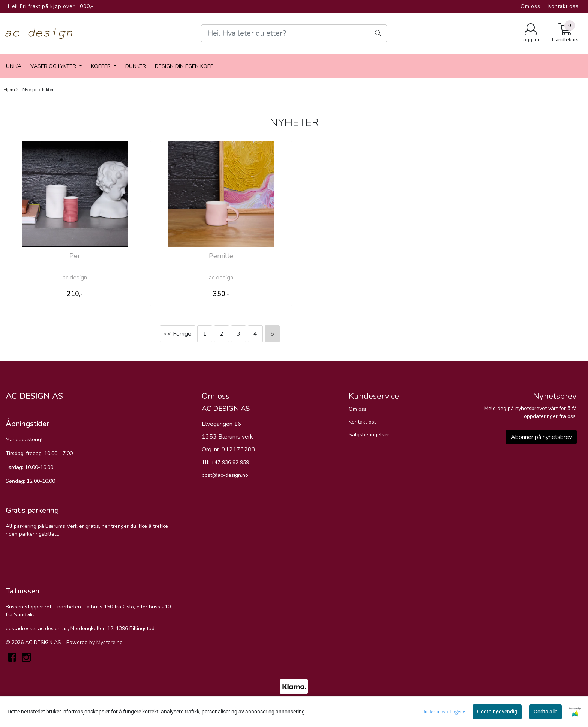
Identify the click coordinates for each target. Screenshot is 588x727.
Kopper (102, 66)
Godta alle (545, 712)
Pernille (221, 256)
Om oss (530, 6)
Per (75, 256)
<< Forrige (178, 334)
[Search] (294, 33)
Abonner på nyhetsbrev (541, 437)
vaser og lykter (54, 66)
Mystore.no (109, 642)
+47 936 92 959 (230, 462)
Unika (14, 66)
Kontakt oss (563, 6)
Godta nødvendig (497, 712)
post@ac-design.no (225, 475)
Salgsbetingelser (369, 435)
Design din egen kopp (184, 66)
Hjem (9, 90)
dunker (136, 66)
